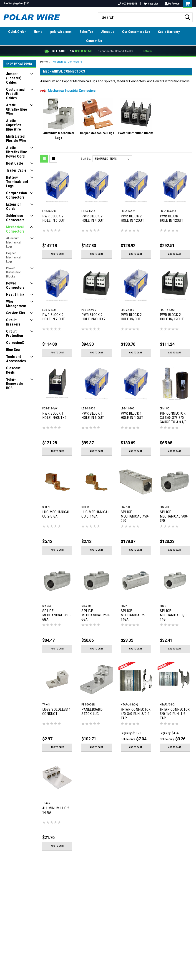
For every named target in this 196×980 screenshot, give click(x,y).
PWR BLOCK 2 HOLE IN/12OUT (172, 317)
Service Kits (16, 313)
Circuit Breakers (13, 322)
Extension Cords (14, 207)
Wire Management (16, 304)
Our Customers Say (136, 32)
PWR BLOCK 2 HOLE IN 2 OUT (54, 317)
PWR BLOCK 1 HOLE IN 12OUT (172, 218)
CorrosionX (15, 343)
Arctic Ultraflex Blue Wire (17, 109)
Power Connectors (15, 285)
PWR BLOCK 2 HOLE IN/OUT (131, 317)
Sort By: (86, 159)
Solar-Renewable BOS (15, 384)
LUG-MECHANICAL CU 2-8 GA (56, 514)
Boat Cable (15, 163)
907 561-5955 (127, 4)
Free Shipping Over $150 (16, 4)
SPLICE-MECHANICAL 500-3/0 (174, 516)
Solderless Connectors (15, 218)
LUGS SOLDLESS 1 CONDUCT (57, 712)
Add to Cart (57, 254)
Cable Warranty (169, 32)
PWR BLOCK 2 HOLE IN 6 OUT (54, 218)
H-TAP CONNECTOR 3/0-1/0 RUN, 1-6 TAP (175, 714)
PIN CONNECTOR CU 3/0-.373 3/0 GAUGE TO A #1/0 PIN (173, 418)
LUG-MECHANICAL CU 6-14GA (95, 514)
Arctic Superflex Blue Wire (14, 125)
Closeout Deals (13, 370)
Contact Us (94, 41)
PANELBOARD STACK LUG (92, 712)
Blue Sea (13, 350)
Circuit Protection (15, 333)
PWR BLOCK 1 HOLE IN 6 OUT (93, 416)
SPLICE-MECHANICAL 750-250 (135, 516)
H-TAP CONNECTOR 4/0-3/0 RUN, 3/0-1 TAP (136, 714)
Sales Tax (86, 32)
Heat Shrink (15, 295)
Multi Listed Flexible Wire (16, 139)
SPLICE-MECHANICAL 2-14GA (133, 615)
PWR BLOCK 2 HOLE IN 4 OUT (93, 218)
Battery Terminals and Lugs (17, 182)
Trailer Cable (16, 170)
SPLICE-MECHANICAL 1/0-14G (174, 615)
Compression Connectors (16, 195)
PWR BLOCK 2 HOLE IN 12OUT (132, 218)
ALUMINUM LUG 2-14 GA (56, 810)
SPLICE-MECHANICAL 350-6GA (57, 615)
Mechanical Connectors (15, 229)
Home (38, 32)
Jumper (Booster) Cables (14, 78)
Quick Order (17, 32)
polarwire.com (61, 32)
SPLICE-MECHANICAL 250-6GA (96, 615)
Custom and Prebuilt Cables (15, 94)
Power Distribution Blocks (14, 272)
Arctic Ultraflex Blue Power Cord (17, 152)
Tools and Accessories (16, 359)
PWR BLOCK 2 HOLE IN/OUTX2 (93, 317)
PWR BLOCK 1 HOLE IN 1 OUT (132, 416)
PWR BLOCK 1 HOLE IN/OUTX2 (54, 416)
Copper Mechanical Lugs (14, 257)
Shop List (150, 4)
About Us (108, 32)
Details (147, 51)
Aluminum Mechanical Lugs (14, 242)
